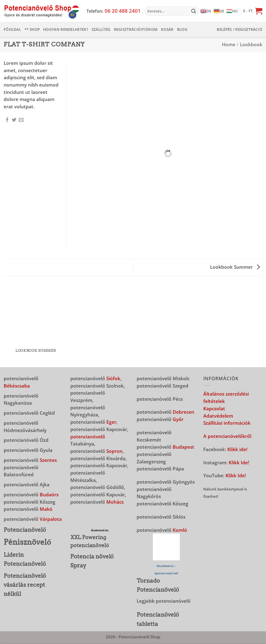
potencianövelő (88, 437)
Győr (178, 419)
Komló (180, 530)
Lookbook (251, 44)
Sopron (114, 451)
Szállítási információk (227, 423)
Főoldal (12, 29)
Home (229, 44)
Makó (46, 509)
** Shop (32, 29)
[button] (253, 11)
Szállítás (101, 29)
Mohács (115, 502)
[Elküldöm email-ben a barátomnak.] (21, 120)
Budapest (183, 447)
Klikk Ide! (239, 462)
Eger (111, 422)
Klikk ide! (237, 449)
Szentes (48, 460)
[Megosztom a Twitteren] (14, 120)
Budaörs (49, 494)
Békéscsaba (17, 386)
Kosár (167, 29)
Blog (182, 29)
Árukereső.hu (100, 530)
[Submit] (193, 11)
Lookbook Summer (235, 267)
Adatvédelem (218, 416)
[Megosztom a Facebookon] (7, 120)
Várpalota (51, 519)
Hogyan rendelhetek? (66, 29)
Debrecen (183, 412)
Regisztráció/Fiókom (136, 29)
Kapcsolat (214, 408)
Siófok (113, 378)
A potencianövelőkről (227, 436)
